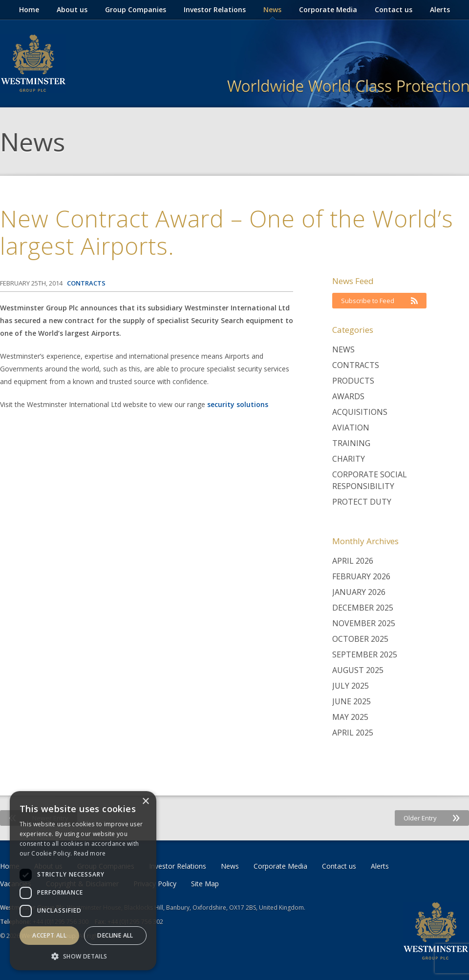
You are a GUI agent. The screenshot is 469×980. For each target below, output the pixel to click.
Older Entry (432, 818)
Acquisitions (360, 412)
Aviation (351, 428)
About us (72, 10)
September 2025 (365, 654)
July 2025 (351, 686)
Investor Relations (215, 10)
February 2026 (361, 576)
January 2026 (359, 592)
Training (351, 443)
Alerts (440, 10)
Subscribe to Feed (379, 301)
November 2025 (364, 623)
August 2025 (358, 670)
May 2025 (350, 717)
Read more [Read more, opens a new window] (90, 853)
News (272, 10)
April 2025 (353, 733)
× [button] (145, 802)
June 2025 (352, 701)
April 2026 (353, 561)
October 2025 (360, 639)
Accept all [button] (49, 935)
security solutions (238, 404)
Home (29, 10)
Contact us (394, 10)
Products (353, 381)
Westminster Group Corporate (33, 63)
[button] (83, 956)
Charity (349, 459)
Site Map (205, 884)
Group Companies (136, 10)
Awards (348, 396)
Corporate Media (328, 10)
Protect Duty (362, 502)
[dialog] (83, 881)
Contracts (356, 365)
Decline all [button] (115, 935)
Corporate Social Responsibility (370, 480)
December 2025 (363, 608)
